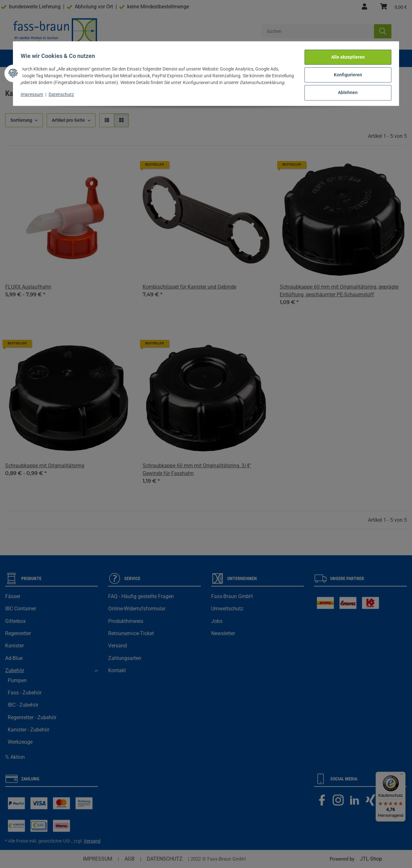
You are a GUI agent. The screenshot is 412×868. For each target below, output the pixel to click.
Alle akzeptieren (345, 56)
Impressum (35, 96)
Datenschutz (64, 96)
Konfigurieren (345, 73)
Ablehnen (345, 90)
